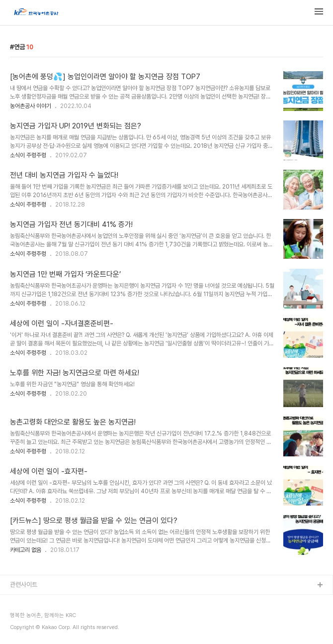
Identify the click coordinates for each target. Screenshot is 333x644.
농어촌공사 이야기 (31, 106)
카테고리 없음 (26, 550)
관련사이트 (24, 585)
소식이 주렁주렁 (28, 155)
